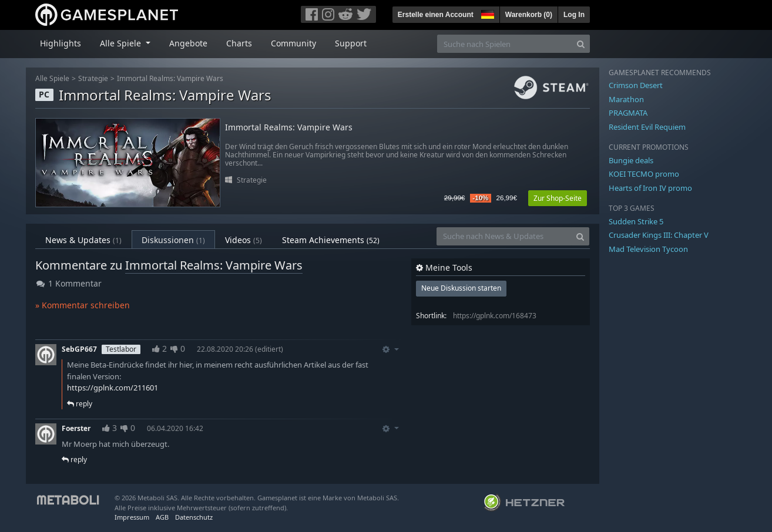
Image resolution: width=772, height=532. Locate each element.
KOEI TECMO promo (644, 174)
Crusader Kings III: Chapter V (659, 235)
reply (80, 404)
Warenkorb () (529, 15)
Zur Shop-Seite (558, 198)
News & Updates (83, 240)
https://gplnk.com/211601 (113, 388)
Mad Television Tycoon (648, 249)
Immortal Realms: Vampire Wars (170, 78)
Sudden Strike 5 (636, 221)
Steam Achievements (331, 240)
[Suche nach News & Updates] (504, 236)
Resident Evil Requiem (647, 127)
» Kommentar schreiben (83, 305)
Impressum (132, 517)
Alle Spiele (52, 78)
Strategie (93, 78)
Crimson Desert (636, 85)
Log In (574, 15)
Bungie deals (631, 160)
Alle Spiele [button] (122, 43)
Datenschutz (194, 517)
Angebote (188, 43)
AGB (162, 517)
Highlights (61, 43)
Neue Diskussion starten (461, 288)
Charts (239, 43)
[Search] (581, 44)
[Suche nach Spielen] (505, 44)
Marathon (626, 99)
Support (351, 43)
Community (293, 43)
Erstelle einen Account (436, 15)
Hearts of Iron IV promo (650, 188)
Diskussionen (173, 240)
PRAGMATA (628, 113)
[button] (486, 13)
